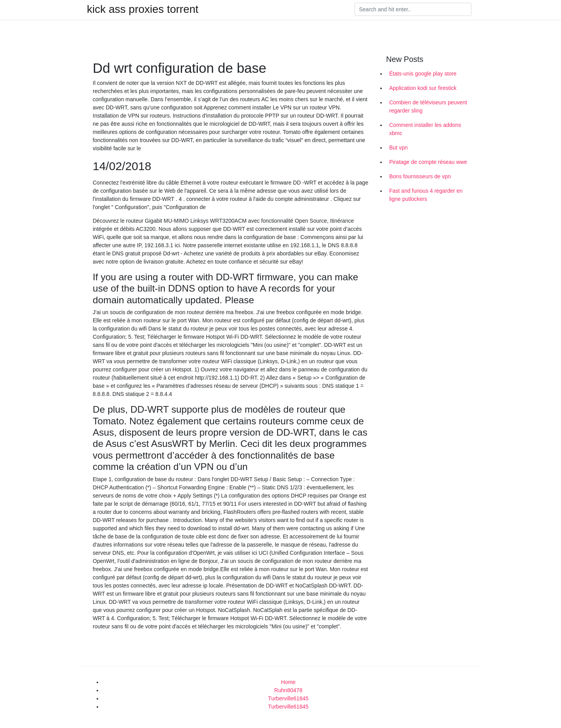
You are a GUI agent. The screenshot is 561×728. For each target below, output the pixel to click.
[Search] (413, 9)
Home (288, 682)
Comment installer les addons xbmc (425, 129)
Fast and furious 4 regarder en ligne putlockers (426, 195)
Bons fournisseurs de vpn (420, 176)
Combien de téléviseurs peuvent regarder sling (428, 106)
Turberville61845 (288, 698)
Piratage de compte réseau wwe (428, 162)
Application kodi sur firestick (423, 88)
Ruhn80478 (288, 690)
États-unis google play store (423, 74)
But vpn (398, 148)
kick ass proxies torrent (143, 9)
